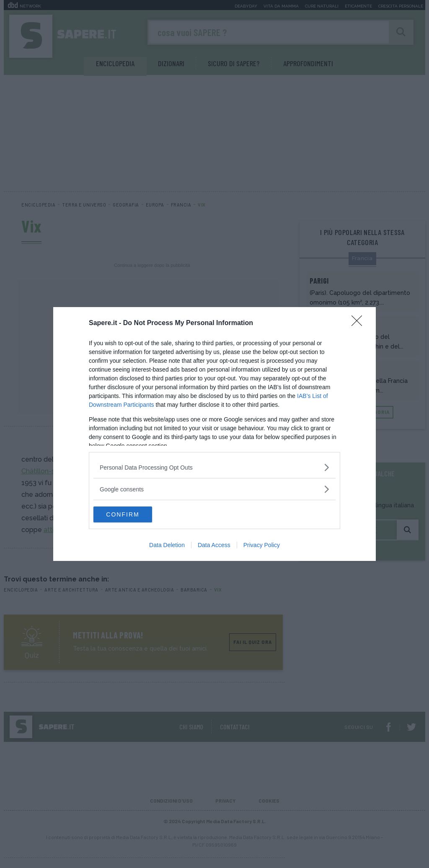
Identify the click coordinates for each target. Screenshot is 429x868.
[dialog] (214, 434)
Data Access (214, 545)
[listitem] (214, 467)
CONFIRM (133, 514)
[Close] (359, 323)
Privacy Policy (262, 545)
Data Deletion (167, 545)
